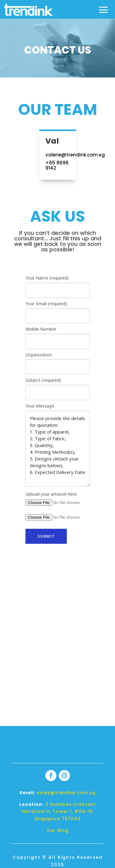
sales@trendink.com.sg (66, 793)
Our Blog (58, 830)
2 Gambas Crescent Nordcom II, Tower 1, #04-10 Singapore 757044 (59, 812)
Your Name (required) (47, 278)
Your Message (40, 406)
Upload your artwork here (51, 494)
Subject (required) (43, 380)
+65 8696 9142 (57, 165)
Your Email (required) (46, 304)
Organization (39, 355)
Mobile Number (41, 329)
